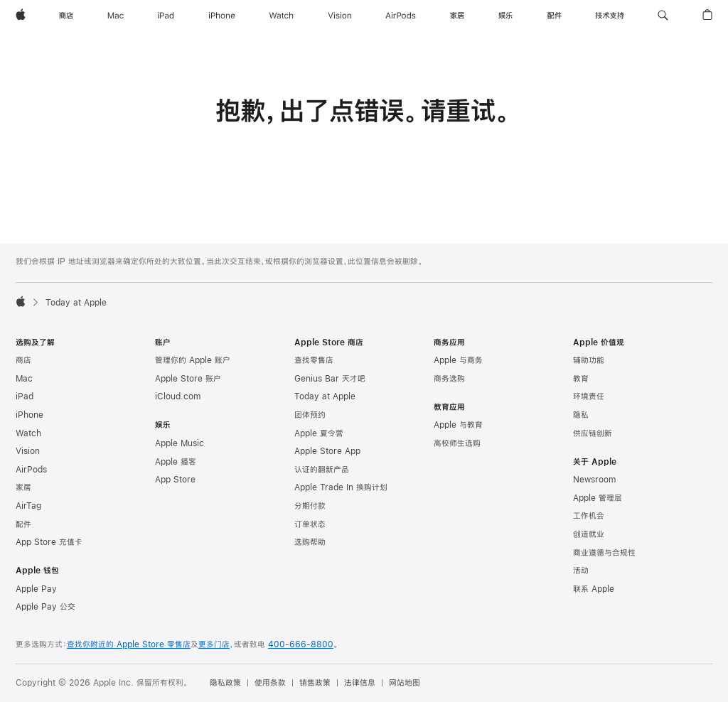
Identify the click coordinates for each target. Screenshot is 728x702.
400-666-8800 (301, 644)
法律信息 (360, 683)
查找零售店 (314, 360)
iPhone (30, 415)
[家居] (457, 16)
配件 (23, 524)
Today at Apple (325, 396)
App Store (175, 480)
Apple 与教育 (458, 425)
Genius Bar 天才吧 (330, 379)
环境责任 (589, 396)
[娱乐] (505, 16)
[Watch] (281, 16)
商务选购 (449, 379)
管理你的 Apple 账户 (193, 360)
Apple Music (180, 443)
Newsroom (594, 480)
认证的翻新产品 (322, 470)
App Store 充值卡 (49, 542)
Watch (28, 433)
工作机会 (589, 516)
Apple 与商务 (458, 360)
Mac (24, 379)
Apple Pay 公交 (45, 607)
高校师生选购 (457, 443)
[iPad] (166, 16)
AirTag (28, 506)
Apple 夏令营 (319, 433)
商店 (23, 360)
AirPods (31, 470)
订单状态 (310, 524)
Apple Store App (327, 451)
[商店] (66, 16)
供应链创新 (593, 433)
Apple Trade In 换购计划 (341, 487)
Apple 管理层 (598, 498)
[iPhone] (222, 16)
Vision (28, 451)
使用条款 (270, 683)
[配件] (555, 16)
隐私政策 (225, 683)
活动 (581, 571)
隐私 (581, 415)
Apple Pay (36, 589)
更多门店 (214, 644)
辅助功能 (589, 360)
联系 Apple (594, 589)
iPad (25, 396)
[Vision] (340, 16)
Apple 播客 (176, 462)
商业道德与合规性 (604, 553)
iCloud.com (178, 396)
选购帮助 (310, 542)
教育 (581, 379)
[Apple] (21, 16)
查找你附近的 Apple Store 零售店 (129, 644)
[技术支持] (610, 16)
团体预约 (310, 415)
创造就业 (589, 534)
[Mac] (116, 16)
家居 (23, 487)
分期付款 (310, 506)
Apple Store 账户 (188, 379)
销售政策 (315, 683)
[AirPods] (401, 16)
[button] (663, 16)
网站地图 (405, 683)
